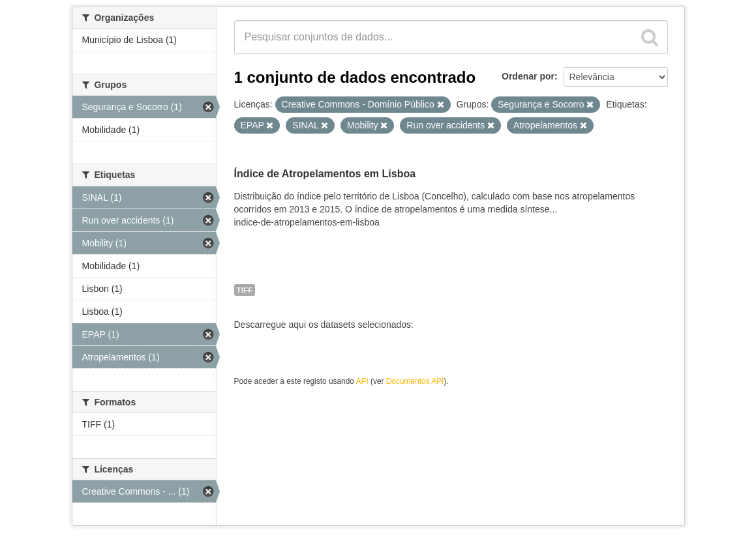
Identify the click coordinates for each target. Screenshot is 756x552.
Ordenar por (528, 76)
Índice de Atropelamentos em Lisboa (325, 174)
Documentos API (415, 381)
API (362, 381)
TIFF (245, 290)
